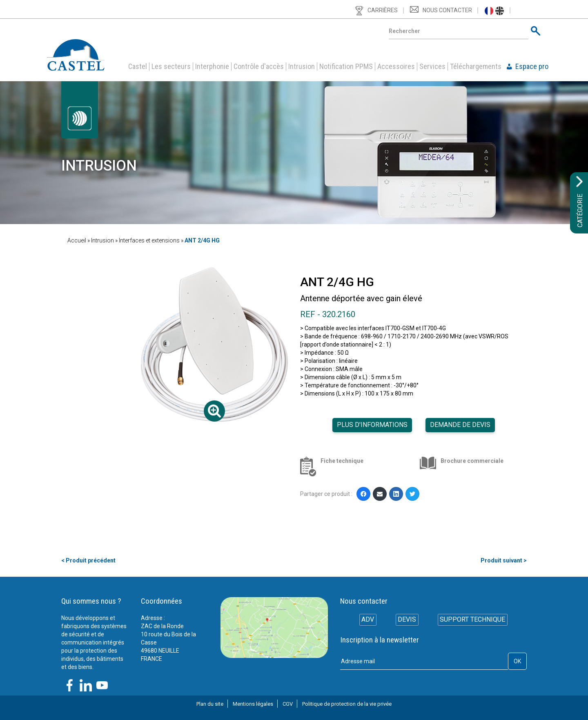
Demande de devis (460, 425)
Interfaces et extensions (149, 240)
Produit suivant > (504, 560)
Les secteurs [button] (171, 67)
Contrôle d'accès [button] (259, 67)
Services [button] (432, 67)
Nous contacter (447, 10)
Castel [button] (138, 67)
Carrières (383, 10)
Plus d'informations (372, 425)
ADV (366, 621)
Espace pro (532, 67)
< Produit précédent (88, 560)
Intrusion (302, 67)
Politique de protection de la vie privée (347, 704)
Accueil (77, 240)
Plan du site (210, 704)
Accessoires (396, 67)
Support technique (474, 621)
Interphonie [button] (212, 67)
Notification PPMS (346, 67)
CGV (288, 704)
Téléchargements (476, 67)
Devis (407, 621)
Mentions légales (253, 704)
